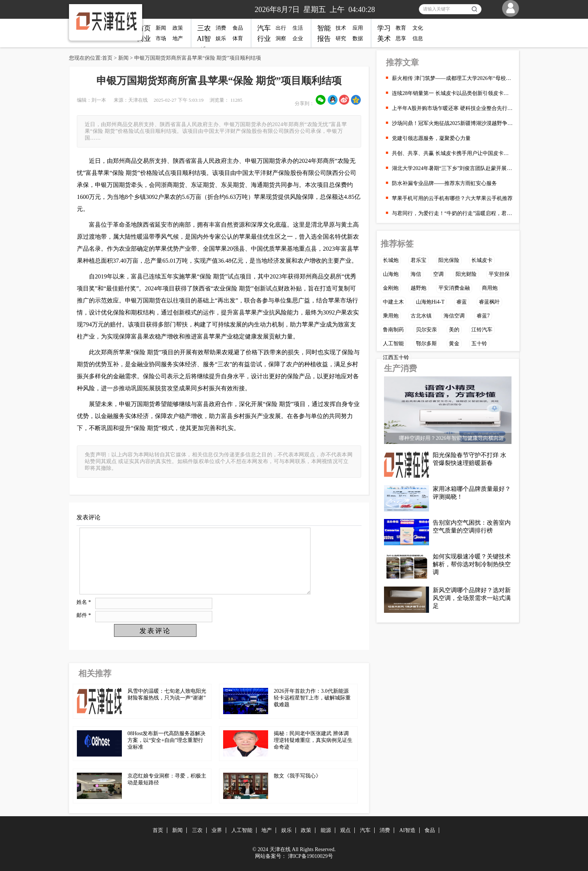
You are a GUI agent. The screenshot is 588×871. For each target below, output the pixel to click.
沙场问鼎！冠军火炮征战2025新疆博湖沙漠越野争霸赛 (453, 123)
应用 (358, 28)
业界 (217, 830)
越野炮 (418, 288)
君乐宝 (418, 260)
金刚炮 (391, 288)
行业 (264, 39)
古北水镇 (421, 316)
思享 (401, 38)
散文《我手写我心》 (297, 776)
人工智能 (393, 344)
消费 (221, 28)
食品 (238, 28)
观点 (345, 830)
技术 (341, 28)
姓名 (84, 602)
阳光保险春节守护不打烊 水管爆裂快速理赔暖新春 (469, 459)
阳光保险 (449, 260)
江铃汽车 (482, 330)
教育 (401, 28)
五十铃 (479, 344)
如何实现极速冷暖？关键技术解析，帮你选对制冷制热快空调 (472, 564)
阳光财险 (466, 274)
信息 (418, 38)
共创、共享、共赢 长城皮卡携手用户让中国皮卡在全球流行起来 (453, 153)
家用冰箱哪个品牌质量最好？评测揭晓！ (472, 493)
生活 (298, 28)
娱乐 (221, 38)
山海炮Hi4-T (430, 302)
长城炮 (391, 260)
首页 (144, 28)
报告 (324, 39)
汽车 (264, 28)
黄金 (454, 344)
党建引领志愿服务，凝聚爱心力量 (431, 138)
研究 (341, 38)
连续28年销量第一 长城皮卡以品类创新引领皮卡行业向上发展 (453, 93)
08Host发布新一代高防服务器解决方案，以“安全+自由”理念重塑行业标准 (166, 740)
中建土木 (393, 302)
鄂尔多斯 (426, 344)
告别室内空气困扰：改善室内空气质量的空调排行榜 (472, 527)
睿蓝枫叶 (489, 302)
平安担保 (499, 274)
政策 (178, 28)
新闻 (161, 28)
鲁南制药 (393, 330)
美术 (384, 39)
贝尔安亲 (426, 330)
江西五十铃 (396, 357)
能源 (326, 830)
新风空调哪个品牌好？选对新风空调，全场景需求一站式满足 (472, 598)
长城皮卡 (482, 260)
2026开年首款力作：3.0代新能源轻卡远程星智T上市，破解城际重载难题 (312, 698)
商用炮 (490, 288)
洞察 (281, 38)
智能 (324, 28)
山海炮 (391, 274)
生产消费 (400, 368)
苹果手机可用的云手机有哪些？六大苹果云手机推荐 (452, 198)
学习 (384, 28)
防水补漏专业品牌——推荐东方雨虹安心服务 (444, 183)
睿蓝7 (483, 316)
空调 (438, 274)
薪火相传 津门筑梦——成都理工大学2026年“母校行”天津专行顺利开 (453, 78)
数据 (358, 38)
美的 (454, 330)
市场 (161, 38)
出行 (281, 28)
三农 (204, 28)
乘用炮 (391, 316)
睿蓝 (462, 302)
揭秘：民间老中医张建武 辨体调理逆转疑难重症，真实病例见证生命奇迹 (313, 740)
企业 (298, 38)
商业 (144, 39)
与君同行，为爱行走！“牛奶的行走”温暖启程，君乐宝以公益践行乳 (453, 213)
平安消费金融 (454, 288)
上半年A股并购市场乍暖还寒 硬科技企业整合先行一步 (453, 108)
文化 (418, 28)
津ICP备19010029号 (310, 856)
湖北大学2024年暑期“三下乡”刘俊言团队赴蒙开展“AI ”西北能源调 (453, 168)
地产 (178, 38)
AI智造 (407, 830)
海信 (416, 274)
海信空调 (454, 316)
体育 (238, 38)
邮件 (84, 615)
